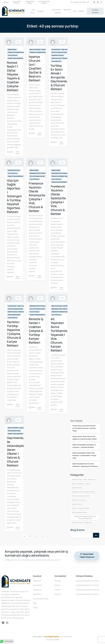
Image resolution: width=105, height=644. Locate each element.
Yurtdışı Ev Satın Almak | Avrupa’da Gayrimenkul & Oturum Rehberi (60, 77)
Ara (96, 535)
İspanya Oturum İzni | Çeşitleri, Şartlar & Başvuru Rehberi (35, 68)
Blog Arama (77, 530)
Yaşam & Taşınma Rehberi (81, 508)
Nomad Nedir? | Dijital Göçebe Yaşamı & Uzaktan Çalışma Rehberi (13, 76)
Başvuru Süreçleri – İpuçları (82, 484)
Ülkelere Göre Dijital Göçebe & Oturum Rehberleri (85, 517)
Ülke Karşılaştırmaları (80, 512)
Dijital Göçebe (77, 488)
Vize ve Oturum (77, 504)
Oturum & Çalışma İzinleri (81, 496)
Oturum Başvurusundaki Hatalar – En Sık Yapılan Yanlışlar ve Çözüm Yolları (84, 428)
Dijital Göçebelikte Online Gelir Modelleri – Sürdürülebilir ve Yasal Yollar (84, 455)
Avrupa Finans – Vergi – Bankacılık (84, 479)
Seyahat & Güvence (79, 500)
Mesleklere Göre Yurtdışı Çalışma (84, 492)
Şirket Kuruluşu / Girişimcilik (82, 522)
